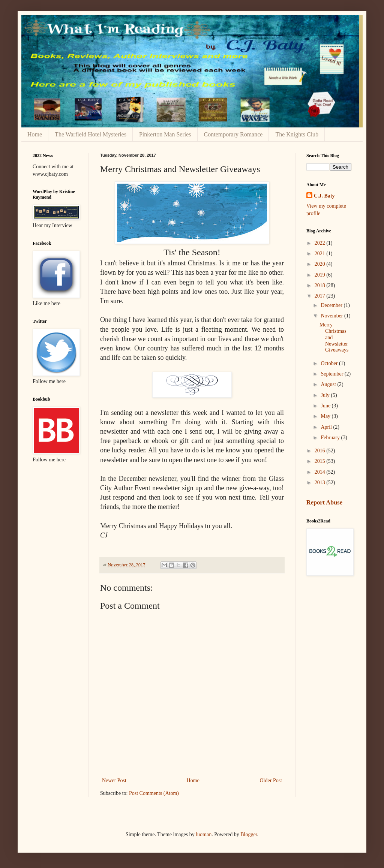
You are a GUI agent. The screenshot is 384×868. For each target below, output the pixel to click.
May (326, 416)
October (330, 363)
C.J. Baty (324, 196)
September (332, 374)
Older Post (271, 780)
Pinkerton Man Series (165, 134)
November (332, 316)
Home (35, 134)
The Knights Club (297, 134)
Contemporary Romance (233, 134)
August (329, 384)
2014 (321, 472)
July (326, 395)
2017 (321, 296)
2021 (321, 254)
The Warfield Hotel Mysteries (91, 134)
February (331, 438)
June (326, 406)
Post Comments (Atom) (154, 793)
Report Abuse (324, 502)
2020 (321, 264)
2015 (321, 461)
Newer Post (114, 780)
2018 (321, 285)
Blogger (249, 834)
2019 (321, 275)
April (327, 427)
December (332, 305)
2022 (321, 243)
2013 (321, 483)
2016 (321, 451)
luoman (204, 834)
